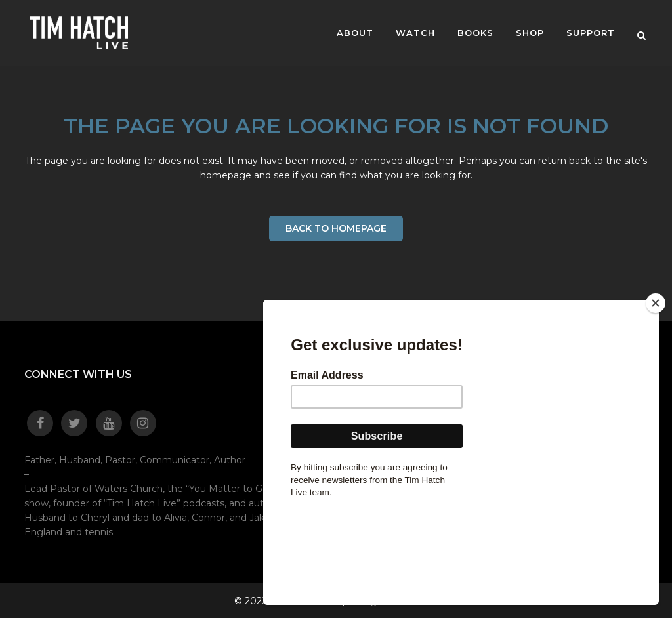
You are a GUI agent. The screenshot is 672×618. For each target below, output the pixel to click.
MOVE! (538, 375)
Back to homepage (336, 228)
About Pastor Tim (403, 375)
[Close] (656, 395)
